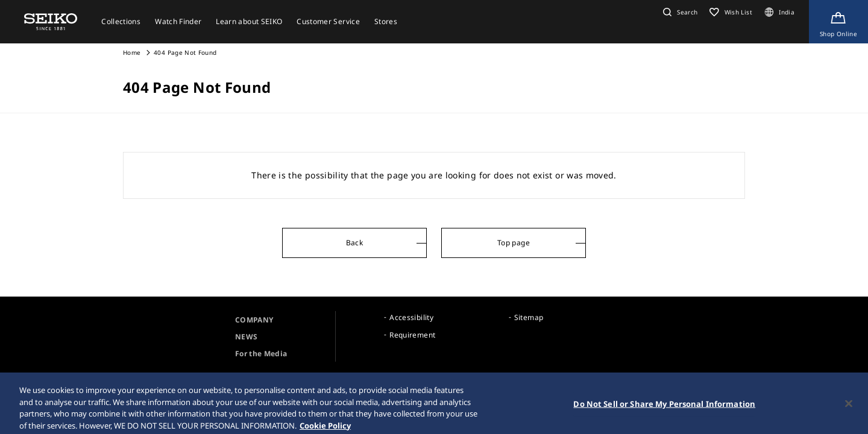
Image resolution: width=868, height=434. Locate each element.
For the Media (261, 354)
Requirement (412, 335)
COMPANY (254, 320)
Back (354, 243)
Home (132, 52)
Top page (514, 243)
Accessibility (411, 317)
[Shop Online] (838, 22)
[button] (679, 12)
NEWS (246, 337)
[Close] (849, 407)
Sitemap (529, 317)
